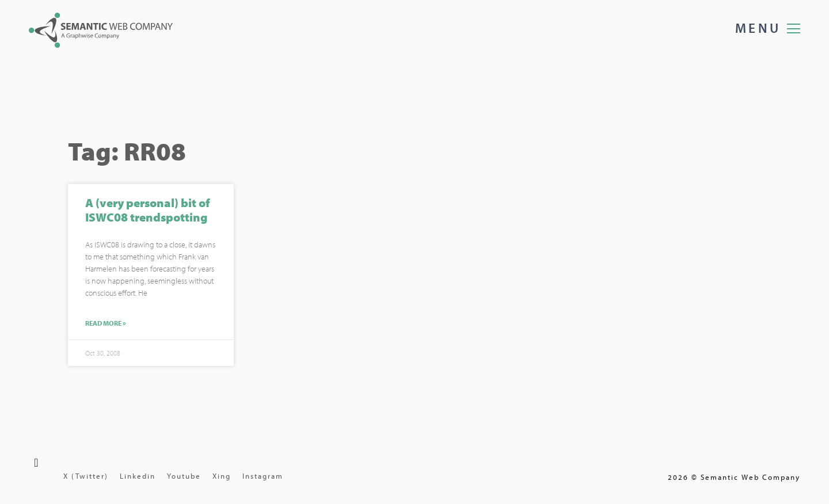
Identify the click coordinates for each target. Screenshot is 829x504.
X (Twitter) (86, 476)
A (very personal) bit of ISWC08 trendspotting (148, 211)
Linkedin (138, 476)
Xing (222, 476)
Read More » (106, 324)
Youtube (184, 476)
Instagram (263, 476)
